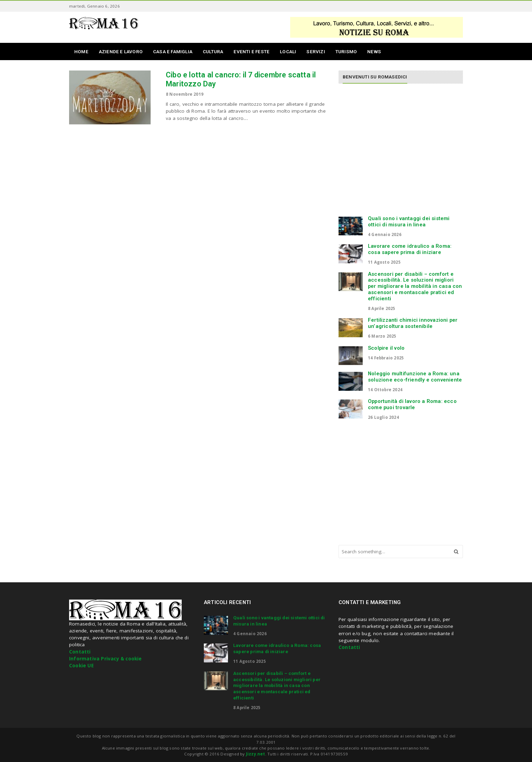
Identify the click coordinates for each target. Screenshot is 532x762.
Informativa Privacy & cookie (106, 659)
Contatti (80, 652)
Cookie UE (81, 666)
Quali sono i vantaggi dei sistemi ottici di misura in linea (409, 222)
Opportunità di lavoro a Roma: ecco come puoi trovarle (412, 404)
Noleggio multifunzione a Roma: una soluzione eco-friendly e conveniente (415, 377)
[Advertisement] (397, 153)
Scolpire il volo (386, 348)
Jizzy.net (256, 754)
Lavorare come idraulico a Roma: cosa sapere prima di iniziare (410, 249)
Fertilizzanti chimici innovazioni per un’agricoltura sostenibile (413, 323)
